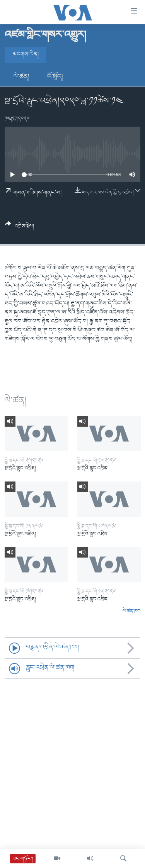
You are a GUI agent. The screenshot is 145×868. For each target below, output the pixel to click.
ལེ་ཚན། (21, 76)
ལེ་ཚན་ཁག (131, 611)
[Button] (20, 228)
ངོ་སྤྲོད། (55, 76)
